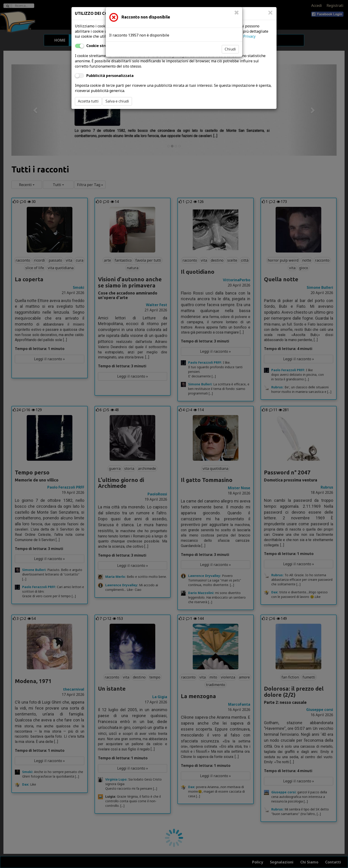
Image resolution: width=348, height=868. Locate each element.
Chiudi (230, 49)
